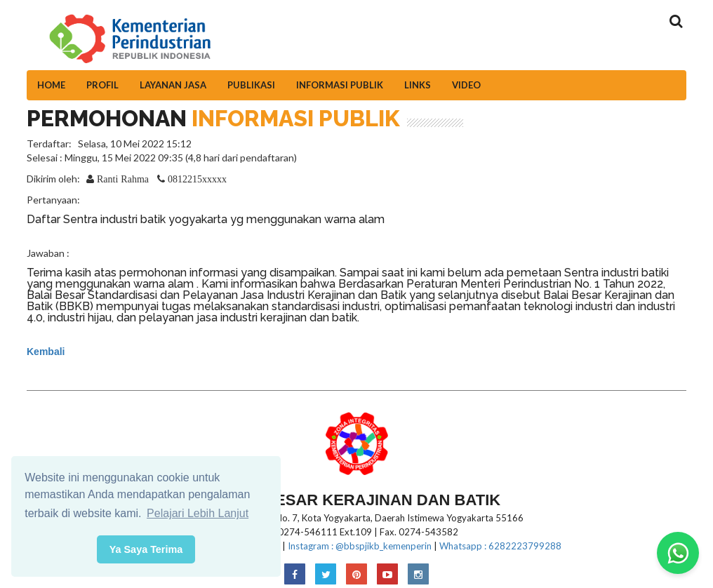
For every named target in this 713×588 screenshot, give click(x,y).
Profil (102, 85)
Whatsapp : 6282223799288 (500, 546)
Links (418, 85)
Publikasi (251, 85)
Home (51, 85)
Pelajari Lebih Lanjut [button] (198, 513)
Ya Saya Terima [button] (146, 549)
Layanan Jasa (173, 85)
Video (466, 85)
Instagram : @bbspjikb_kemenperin (360, 546)
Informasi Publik (340, 85)
